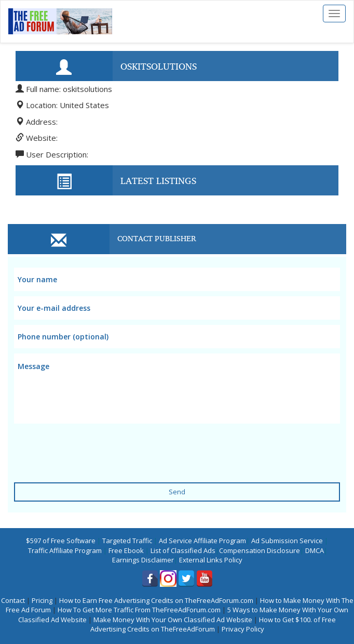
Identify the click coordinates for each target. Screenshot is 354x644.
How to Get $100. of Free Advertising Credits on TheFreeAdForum (213, 625)
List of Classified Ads (183, 550)
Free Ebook (126, 550)
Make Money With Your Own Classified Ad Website (173, 620)
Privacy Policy (243, 629)
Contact (13, 600)
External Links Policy (211, 560)
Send (177, 492)
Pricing (42, 600)
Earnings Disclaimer (143, 560)
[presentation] (93, 446)
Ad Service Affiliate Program (202, 541)
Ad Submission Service (287, 541)
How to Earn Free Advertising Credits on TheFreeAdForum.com (156, 600)
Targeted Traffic (127, 541)
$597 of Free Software (61, 541)
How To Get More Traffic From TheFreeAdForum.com (139, 610)
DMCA (315, 550)
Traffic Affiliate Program (65, 550)
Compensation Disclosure (260, 550)
